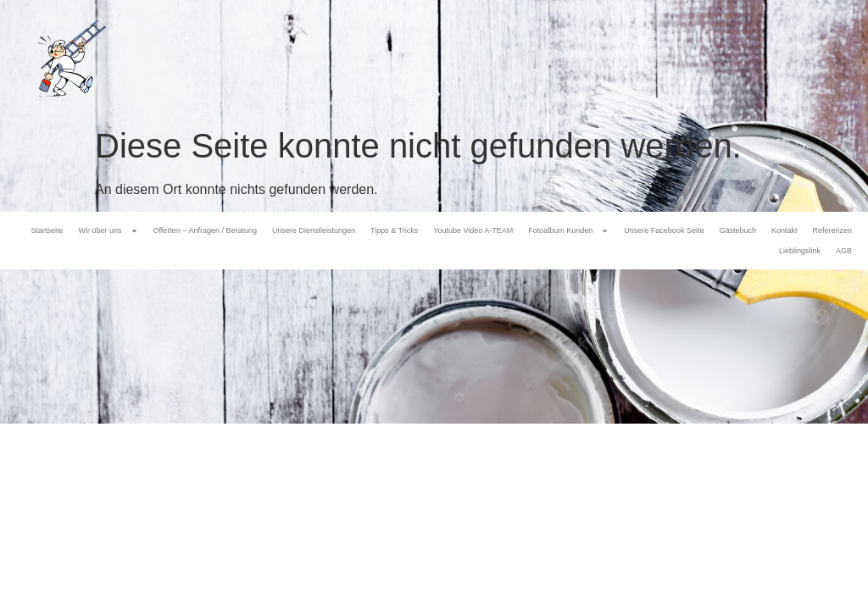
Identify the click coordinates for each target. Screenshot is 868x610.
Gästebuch (737, 230)
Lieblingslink (800, 251)
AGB (844, 251)
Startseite (47, 230)
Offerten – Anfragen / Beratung (205, 230)
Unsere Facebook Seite (664, 230)
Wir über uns (108, 230)
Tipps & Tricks (394, 230)
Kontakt (785, 230)
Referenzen (832, 230)
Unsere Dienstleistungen (314, 230)
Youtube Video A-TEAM (473, 230)
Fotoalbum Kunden (568, 230)
